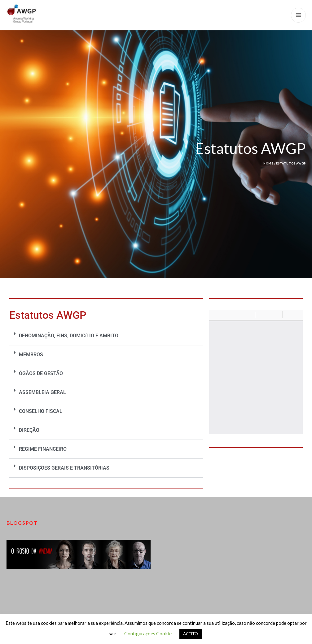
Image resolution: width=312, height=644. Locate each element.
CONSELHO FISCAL (41, 411)
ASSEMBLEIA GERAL (42, 392)
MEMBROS (31, 355)
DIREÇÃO (29, 430)
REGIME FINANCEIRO (43, 449)
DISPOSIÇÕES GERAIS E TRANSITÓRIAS (64, 468)
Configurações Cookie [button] (148, 633)
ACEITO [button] (191, 634)
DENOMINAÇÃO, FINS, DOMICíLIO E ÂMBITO (69, 336)
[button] (106, 336)
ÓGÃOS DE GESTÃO (41, 373)
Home (268, 163)
